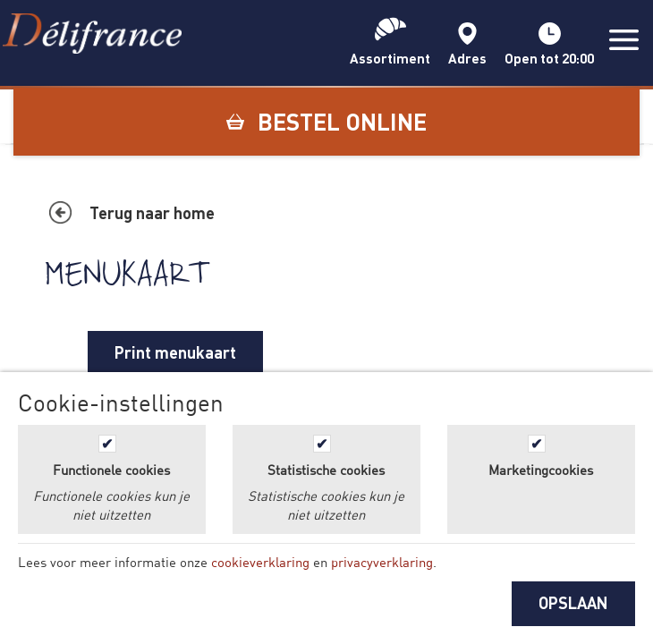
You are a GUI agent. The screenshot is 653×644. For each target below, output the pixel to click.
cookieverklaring (260, 562)
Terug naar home (152, 213)
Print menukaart (175, 352)
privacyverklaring (382, 562)
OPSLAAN (573, 603)
